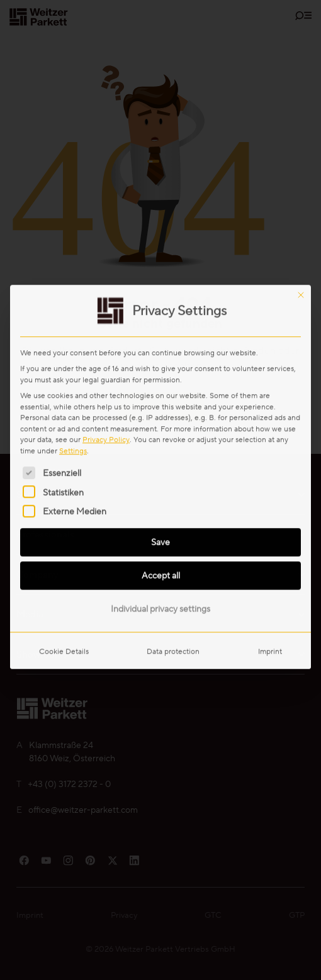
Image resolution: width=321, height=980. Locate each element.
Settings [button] (73, 289)
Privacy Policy (106, 278)
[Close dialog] (301, 133)
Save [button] (160, 380)
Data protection (173, 489)
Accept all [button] (161, 414)
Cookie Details (64, 489)
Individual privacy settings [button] (160, 447)
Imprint (270, 489)
